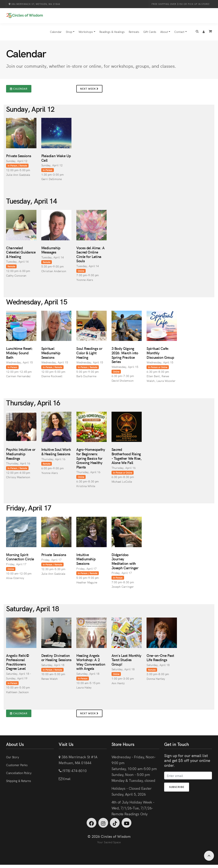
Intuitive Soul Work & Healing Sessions (56, 454)
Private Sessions (19, 158)
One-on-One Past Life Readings (160, 660)
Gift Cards (150, 34)
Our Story (14, 759)
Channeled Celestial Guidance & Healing (21, 254)
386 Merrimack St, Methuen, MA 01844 (34, 4)
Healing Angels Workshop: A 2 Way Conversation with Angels (91, 664)
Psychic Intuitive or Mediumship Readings (21, 456)
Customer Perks (19, 767)
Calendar (56, 34)
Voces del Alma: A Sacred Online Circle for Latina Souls (90, 256)
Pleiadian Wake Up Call (56, 160)
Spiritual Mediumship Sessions (51, 355)
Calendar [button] (19, 91)
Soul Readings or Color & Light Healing (89, 355)
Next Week (89, 91)
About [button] (164, 34)
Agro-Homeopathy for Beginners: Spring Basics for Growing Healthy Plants (91, 460)
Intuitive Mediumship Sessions (86, 561)
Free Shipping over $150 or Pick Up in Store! (181, 4)
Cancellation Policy (21, 775)
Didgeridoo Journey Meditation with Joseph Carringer (125, 563)
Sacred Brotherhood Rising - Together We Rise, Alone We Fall (127, 458)
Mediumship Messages (51, 252)
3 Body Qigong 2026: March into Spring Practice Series (125, 357)
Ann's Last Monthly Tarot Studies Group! (127, 662)
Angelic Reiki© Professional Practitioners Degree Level (18, 664)
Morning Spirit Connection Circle (20, 559)
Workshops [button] (86, 34)
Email (67, 780)
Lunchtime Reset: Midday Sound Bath (19, 355)
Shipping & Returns (21, 783)
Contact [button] (179, 34)
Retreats (134, 34)
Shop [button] (69, 34)
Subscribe (181, 789)
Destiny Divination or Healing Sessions (56, 660)
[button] (197, 34)
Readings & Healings (112, 34)
